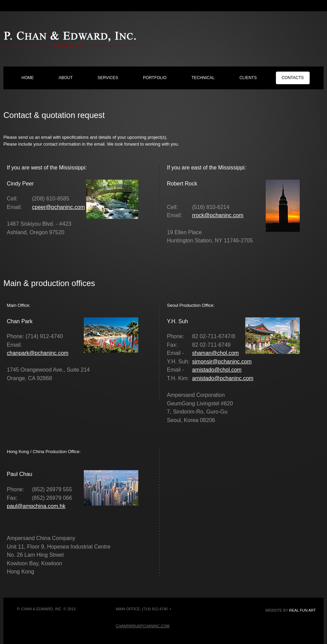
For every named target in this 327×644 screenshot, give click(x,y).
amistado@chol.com (217, 370)
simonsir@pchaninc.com (222, 362)
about (66, 78)
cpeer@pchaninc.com (58, 207)
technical (203, 78)
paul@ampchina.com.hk (36, 506)
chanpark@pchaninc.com (38, 353)
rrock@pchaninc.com (218, 215)
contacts (293, 78)
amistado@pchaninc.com (223, 378)
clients (248, 78)
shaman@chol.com (215, 353)
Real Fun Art (302, 610)
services (108, 78)
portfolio (155, 78)
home (28, 78)
